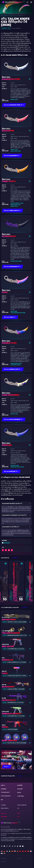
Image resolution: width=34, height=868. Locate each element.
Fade (5, 673)
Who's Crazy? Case (17, 203)
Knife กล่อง (14, 311)
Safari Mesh (9, 620)
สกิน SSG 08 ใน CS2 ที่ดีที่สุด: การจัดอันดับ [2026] (16, 689)
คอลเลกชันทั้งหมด (15, 558)
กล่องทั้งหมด (20, 776)
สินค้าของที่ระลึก (4, 817)
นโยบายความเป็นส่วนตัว (22, 805)
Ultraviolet (9, 700)
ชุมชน (2, 16)
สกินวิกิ (19, 813)
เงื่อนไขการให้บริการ (5, 808)
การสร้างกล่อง (21, 796)
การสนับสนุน (3, 805)
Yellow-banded (11, 633)
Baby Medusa (9, 740)
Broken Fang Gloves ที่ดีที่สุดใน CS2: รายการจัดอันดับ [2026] (17, 635)
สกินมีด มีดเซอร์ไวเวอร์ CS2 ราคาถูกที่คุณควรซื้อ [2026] (17, 622)
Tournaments (5, 792)
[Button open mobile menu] (31, 2)
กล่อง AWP (19, 858)
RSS (18, 808)
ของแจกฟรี (20, 789)
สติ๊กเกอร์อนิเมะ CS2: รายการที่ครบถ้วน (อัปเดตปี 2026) (17, 743)
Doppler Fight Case (17, 467)
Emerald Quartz (11, 714)
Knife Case (14, 99)
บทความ (3, 785)
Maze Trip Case (16, 205)
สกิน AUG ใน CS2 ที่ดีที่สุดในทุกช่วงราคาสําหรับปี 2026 (17, 662)
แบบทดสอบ (4, 789)
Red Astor (8, 646)
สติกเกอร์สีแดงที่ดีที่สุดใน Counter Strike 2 (31, 581)
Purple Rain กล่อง (16, 261)
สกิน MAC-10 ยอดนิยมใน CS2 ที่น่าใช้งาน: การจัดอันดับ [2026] (17, 676)
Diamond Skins (16, 365)
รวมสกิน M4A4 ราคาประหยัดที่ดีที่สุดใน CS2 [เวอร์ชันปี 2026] (15, 582)
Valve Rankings (6, 796)
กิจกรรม (19, 792)
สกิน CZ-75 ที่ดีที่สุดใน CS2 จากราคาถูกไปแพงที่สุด (16, 649)
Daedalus (8, 660)
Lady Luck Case (16, 151)
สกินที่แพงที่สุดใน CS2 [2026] (12, 729)
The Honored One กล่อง (18, 313)
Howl (5, 727)
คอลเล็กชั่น (6, 16)
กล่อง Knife (3, 858)
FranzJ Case (15, 466)
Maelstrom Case (16, 363)
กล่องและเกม (3, 813)
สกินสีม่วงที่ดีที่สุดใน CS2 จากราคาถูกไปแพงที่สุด (15, 702)
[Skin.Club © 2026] (10, 823)
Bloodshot (8, 687)
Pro (18, 817)
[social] (2, 846)
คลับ (2, 800)
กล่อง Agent (3, 862)
